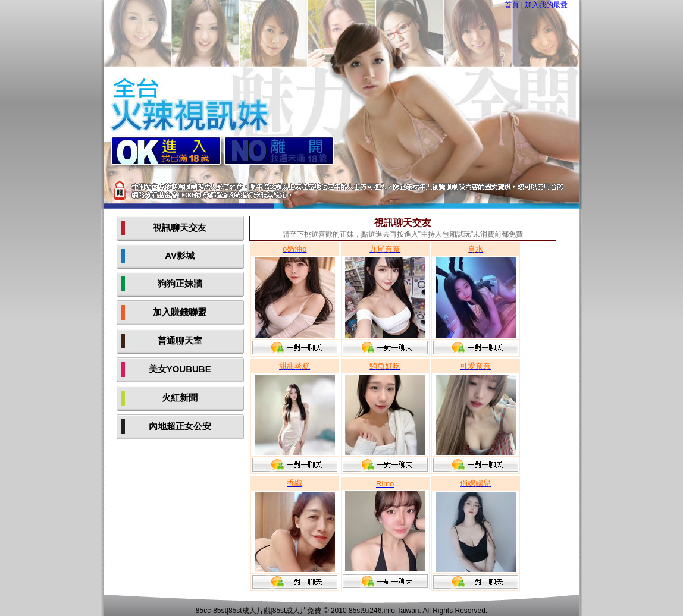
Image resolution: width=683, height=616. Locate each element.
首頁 (512, 5)
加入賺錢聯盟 (180, 312)
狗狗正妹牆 (180, 283)
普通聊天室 (180, 340)
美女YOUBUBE (180, 369)
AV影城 (180, 255)
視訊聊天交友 (180, 227)
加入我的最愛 (546, 5)
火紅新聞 (180, 397)
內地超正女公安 (180, 426)
